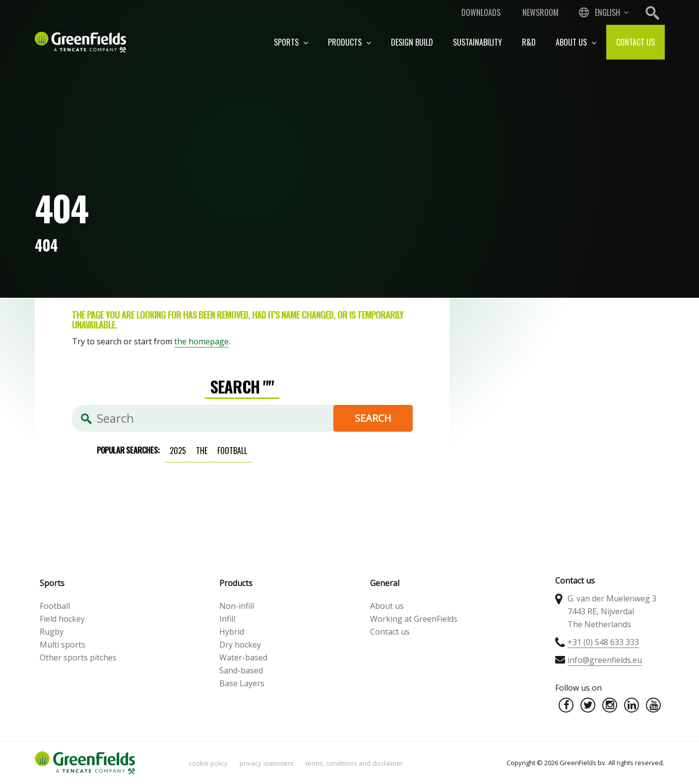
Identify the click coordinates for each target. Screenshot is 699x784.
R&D (529, 42)
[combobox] (603, 12)
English (607, 12)
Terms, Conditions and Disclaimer (354, 763)
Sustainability (477, 42)
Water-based (243, 657)
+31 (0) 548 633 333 (603, 642)
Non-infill (237, 606)
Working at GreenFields (414, 619)
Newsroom (540, 12)
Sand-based (241, 670)
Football (55, 606)
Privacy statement (267, 763)
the (202, 451)
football (232, 451)
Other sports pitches (78, 657)
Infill (227, 619)
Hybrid (232, 632)
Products (349, 42)
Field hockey (62, 619)
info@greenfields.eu (605, 660)
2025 (178, 451)
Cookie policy (208, 763)
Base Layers (242, 683)
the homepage (201, 341)
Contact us (635, 42)
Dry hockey (240, 645)
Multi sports (63, 645)
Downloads (481, 12)
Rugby (52, 632)
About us (576, 42)
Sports (291, 42)
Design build (412, 42)
